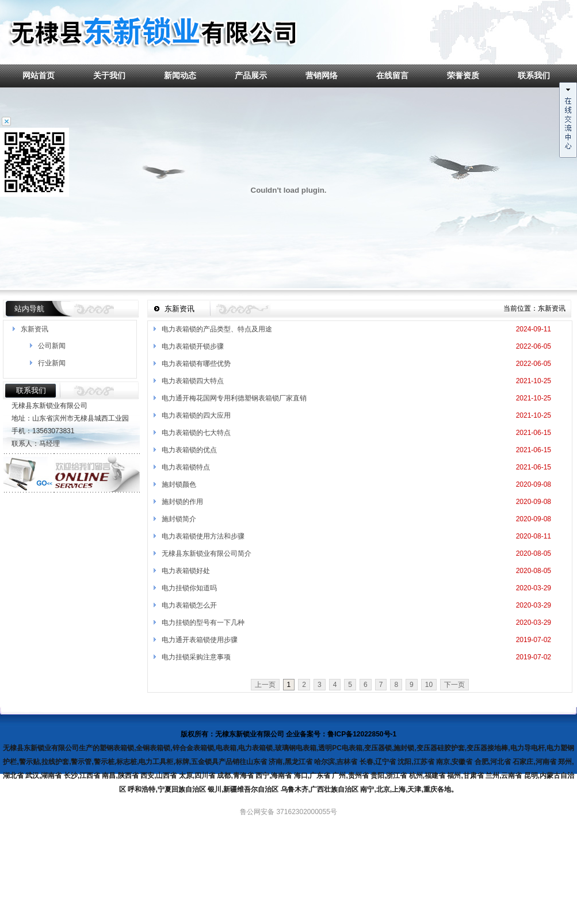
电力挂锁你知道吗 (189, 588)
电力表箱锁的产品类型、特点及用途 (217, 329)
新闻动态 (180, 75)
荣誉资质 (463, 75)
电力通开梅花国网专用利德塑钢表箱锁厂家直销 (234, 398)
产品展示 (251, 75)
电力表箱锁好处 (186, 571)
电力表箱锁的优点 (189, 450)
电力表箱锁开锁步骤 (193, 346)
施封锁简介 (179, 519)
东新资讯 (35, 329)
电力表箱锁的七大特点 (196, 433)
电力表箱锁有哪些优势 (196, 364)
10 (429, 685)
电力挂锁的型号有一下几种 (203, 623)
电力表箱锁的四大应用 (196, 415)
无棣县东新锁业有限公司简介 (207, 553)
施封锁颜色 (179, 484)
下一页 (454, 685)
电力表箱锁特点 (186, 467)
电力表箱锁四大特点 (193, 381)
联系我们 (534, 75)
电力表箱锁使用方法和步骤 (203, 536)
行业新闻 (52, 363)
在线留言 (392, 75)
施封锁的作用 (182, 502)
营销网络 (322, 75)
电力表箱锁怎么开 (189, 605)
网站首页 (39, 75)
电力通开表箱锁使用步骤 (200, 640)
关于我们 (109, 75)
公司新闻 (52, 346)
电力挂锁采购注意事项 (196, 657)
